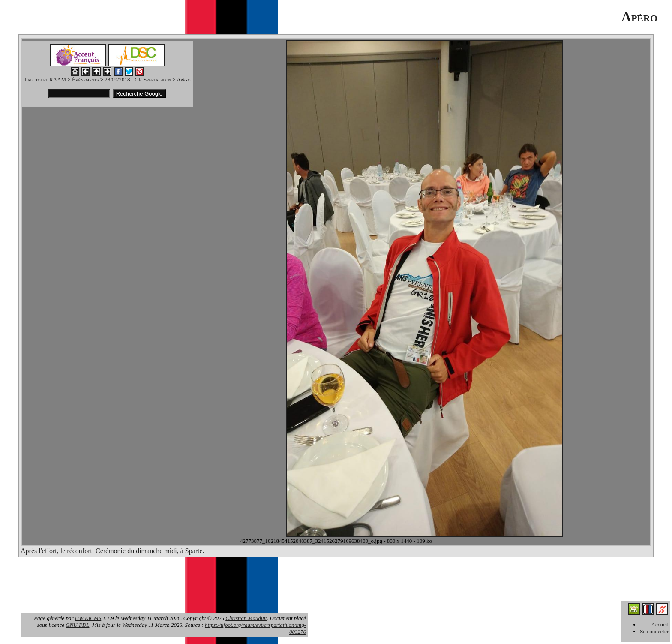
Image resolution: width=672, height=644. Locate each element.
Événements (86, 80)
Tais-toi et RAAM (46, 80)
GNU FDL (77, 625)
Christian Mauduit (246, 618)
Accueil (660, 624)
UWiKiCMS (88, 618)
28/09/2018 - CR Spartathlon (138, 80)
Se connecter (654, 631)
